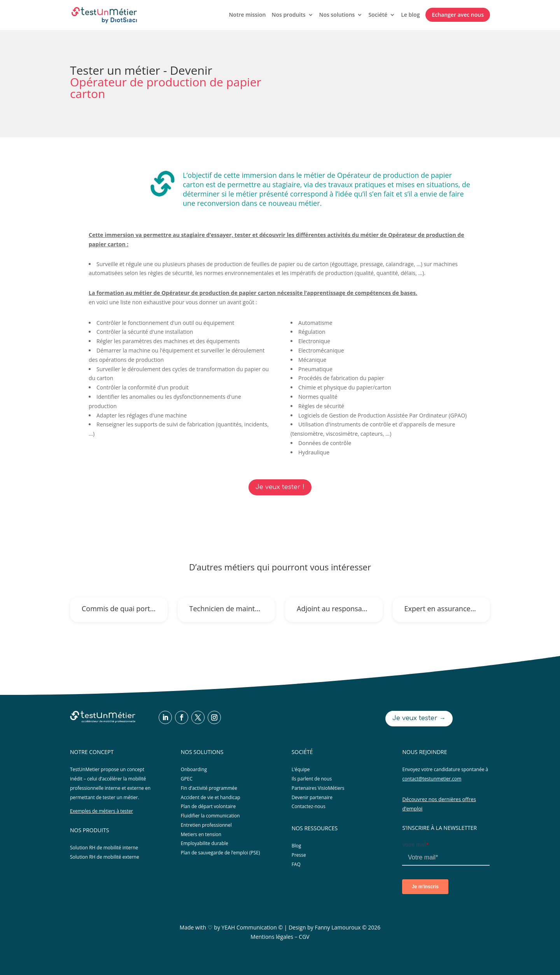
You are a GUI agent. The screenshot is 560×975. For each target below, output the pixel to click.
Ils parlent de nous (312, 779)
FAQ (296, 864)
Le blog (410, 15)
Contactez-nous (309, 806)
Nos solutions (337, 15)
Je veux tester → (419, 718)
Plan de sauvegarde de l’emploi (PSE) (220, 853)
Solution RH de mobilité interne (104, 848)
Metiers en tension (201, 834)
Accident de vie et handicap (211, 797)
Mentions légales (272, 937)
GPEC (187, 779)
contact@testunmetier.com (432, 779)
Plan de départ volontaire (208, 806)
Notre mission (247, 15)
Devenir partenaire (312, 797)
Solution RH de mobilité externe (105, 857)
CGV (304, 937)
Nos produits (288, 15)
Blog (297, 846)
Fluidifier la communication (210, 816)
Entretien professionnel (206, 825)
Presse (299, 855)
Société (378, 15)
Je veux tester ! (280, 487)
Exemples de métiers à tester (101, 811)
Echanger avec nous (458, 15)
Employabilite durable (205, 843)
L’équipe (301, 769)
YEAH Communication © (252, 927)
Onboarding (194, 769)
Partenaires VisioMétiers (318, 788)
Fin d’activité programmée (209, 788)
